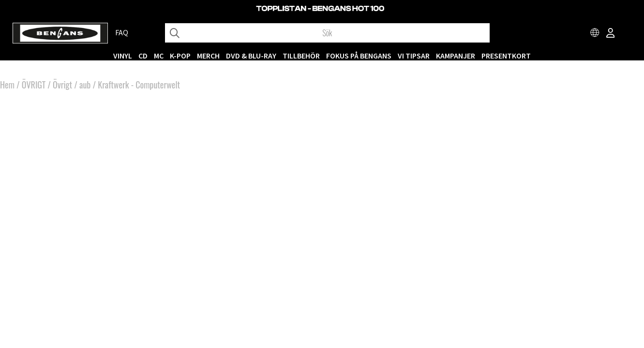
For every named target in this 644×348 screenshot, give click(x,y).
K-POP (180, 56)
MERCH (208, 56)
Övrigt (62, 85)
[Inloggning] (611, 34)
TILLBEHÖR (301, 56)
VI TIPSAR (414, 56)
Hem (7, 85)
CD (143, 56)
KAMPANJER (456, 56)
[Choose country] (595, 34)
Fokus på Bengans (359, 56)
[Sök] (327, 33)
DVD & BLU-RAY (251, 56)
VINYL (123, 56)
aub (85, 85)
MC (159, 56)
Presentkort (506, 56)
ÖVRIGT (34, 85)
